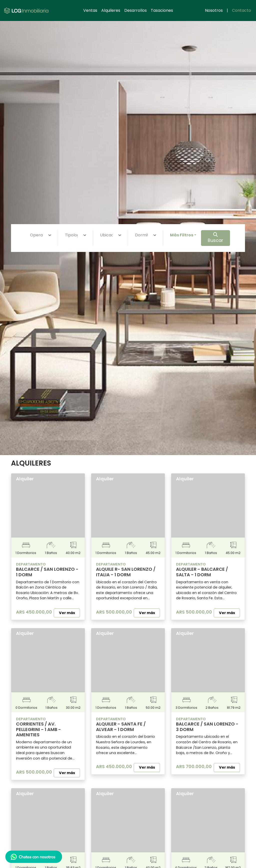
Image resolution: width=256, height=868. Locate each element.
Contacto (241, 10)
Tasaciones (162, 10)
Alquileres (111, 10)
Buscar (215, 238)
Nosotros (214, 10)
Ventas (90, 10)
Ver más (67, 613)
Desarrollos (135, 10)
